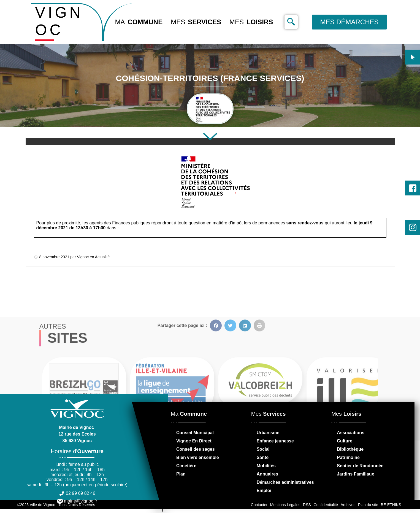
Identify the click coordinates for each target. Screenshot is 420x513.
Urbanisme (268, 433)
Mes (196, 22)
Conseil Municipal (195, 433)
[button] (216, 387)
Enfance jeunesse (275, 441)
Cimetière (186, 466)
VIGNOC (59, 21)
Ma (139, 22)
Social (263, 449)
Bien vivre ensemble (198, 457)
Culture (345, 441)
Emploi (264, 491)
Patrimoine (348, 457)
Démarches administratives (285, 482)
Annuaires (267, 474)
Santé (263, 457)
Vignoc (83, 257)
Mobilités (266, 466)
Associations (351, 433)
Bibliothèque (350, 449)
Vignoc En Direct (194, 441)
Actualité (102, 257)
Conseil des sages (196, 449)
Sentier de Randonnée (360, 466)
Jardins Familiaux (355, 474)
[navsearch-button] (291, 22)
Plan (181, 474)
